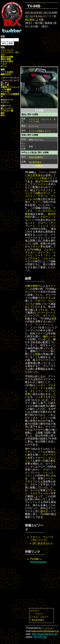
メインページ (7, 50)
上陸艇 (36, 354)
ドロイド (39, 614)
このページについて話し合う (10, 82)
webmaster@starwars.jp (45, 631)
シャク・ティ (43, 255)
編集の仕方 (6, 74)
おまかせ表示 (7, 61)
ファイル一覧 (7, 111)
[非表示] (39, 166)
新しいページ (7, 108)
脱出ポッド (47, 511)
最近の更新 (6, 59)
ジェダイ (40, 397)
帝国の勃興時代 (36, 157)
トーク (48, 16)
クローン (51, 211)
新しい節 (5, 85)
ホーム (4, 66)
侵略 (45, 202)
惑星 (54, 319)
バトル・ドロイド (40, 617)
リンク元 (5, 92)
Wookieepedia (38, 562)
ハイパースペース (45, 313)
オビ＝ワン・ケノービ (43, 391)
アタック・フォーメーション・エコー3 (40, 324)
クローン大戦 (46, 172)
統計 (3, 113)
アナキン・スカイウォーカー (40, 492)
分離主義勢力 (33, 286)
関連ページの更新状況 (10, 95)
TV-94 (44, 181)
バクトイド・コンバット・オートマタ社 (42, 120)
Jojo (40, 16)
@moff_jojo (40, 637)
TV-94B (34, 559)
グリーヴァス (40, 184)
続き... (4, 115)
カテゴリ (35, 611)
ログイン (5, 102)
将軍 (51, 184)
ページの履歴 (10, 88)
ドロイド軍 (36, 247)
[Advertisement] (44, 47)
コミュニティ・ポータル (10, 53)
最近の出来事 (7, 57)
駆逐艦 (36, 342)
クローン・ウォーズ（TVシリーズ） (42, 538)
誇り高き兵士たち (43, 543)
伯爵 (38, 193)
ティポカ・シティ (40, 209)
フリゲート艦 (45, 351)
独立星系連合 (35, 162)
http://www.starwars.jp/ (45, 634)
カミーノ (38, 202)
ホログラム (47, 298)
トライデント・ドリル (40, 450)
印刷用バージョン (9, 87)
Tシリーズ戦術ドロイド (40, 131)
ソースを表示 (7, 72)
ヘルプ (4, 64)
